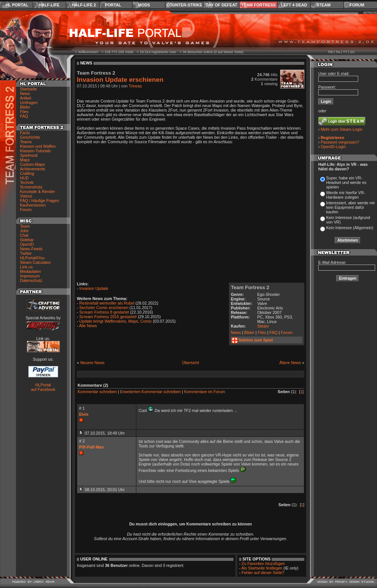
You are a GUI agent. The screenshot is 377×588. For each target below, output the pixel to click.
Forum (357, 5)
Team (25, 226)
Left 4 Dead (294, 5)
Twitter (26, 253)
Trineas (135, 86)
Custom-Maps (32, 164)
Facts (25, 133)
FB (330, 52)
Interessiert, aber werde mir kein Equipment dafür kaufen (351, 207)
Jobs (24, 231)
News (25, 93)
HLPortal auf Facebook (43, 387)
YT (345, 52)
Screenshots (31, 187)
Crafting (27, 173)
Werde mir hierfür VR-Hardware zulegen (346, 195)
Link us (26, 267)
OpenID (27, 244)
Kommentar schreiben (97, 392)
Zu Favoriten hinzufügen (263, 563)
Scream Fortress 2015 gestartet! (108, 317)
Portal (113, 5)
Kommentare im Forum (205, 392)
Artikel (26, 98)
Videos (26, 196)
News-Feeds (31, 249)
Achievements (33, 169)
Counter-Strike (184, 5)
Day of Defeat (221, 5)
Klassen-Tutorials (35, 151)
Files (24, 112)
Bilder (25, 107)
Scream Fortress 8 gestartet (104, 312)
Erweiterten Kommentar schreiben (150, 392)
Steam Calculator (35, 262)
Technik (27, 182)
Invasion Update (94, 288)
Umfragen (29, 103)
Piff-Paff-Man (92, 447)
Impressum (30, 276)
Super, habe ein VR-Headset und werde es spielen (346, 182)
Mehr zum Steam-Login (342, 129)
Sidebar (27, 240)
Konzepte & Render (37, 191)
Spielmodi (29, 155)
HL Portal (17, 5)
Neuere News (92, 363)
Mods (144, 5)
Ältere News (290, 363)
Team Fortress (259, 5)
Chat (24, 235)
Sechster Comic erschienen (104, 308)
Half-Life (49, 5)
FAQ (24, 116)
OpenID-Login (333, 147)
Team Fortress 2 (250, 287)
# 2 (82, 441)
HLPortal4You (32, 258)
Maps (25, 160)
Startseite (28, 89)
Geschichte (30, 137)
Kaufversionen (33, 205)
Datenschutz (31, 280)
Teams (26, 142)
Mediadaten (31, 271)
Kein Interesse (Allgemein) (350, 228)
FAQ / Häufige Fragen (40, 201)
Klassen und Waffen (38, 146)
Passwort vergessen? (340, 142)
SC (353, 52)
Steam (323, 5)
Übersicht (190, 363)
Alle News (88, 326)
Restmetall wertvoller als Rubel (107, 303)
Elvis (84, 414)
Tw (338, 52)
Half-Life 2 (84, 5)
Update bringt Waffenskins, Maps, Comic (116, 321)
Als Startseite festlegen (262, 568)
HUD (24, 178)
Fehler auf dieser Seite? (263, 573)
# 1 (82, 408)
